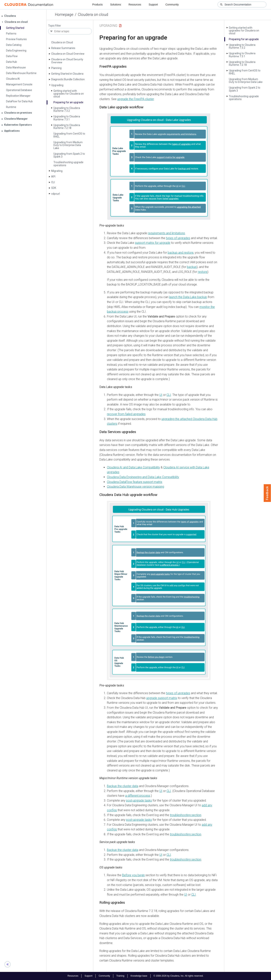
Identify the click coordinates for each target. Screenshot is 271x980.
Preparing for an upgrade (68, 102)
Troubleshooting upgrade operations (68, 164)
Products (97, 5)
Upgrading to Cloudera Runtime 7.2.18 (67, 127)
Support (153, 5)
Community (172, 5)
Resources (135, 5)
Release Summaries (63, 48)
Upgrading (57, 85)
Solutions (116, 5)
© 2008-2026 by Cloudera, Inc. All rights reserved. (179, 976)
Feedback (267, 493)
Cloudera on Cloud (62, 42)
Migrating (57, 171)
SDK (54, 188)
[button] (159, 166)
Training (120, 976)
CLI (53, 182)
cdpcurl (56, 194)
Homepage (64, 15)
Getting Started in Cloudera (67, 74)
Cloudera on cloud (93, 15)
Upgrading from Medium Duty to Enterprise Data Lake (68, 145)
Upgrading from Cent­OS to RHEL (69, 135)
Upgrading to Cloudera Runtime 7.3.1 (67, 118)
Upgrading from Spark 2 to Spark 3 (69, 155)
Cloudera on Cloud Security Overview (67, 61)
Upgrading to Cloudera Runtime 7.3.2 (67, 109)
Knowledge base (139, 976)
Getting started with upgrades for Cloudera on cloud (69, 94)
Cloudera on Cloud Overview (68, 54)
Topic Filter (55, 26)
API (53, 177)
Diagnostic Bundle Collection (68, 79)
